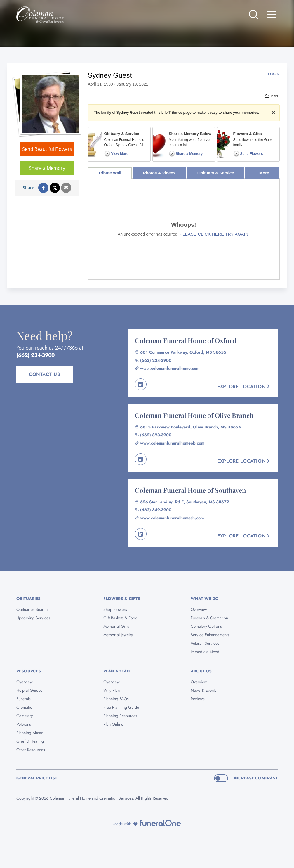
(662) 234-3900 (35, 355)
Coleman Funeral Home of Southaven (191, 490)
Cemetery (25, 716)
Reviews (198, 699)
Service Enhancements (210, 635)
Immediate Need (205, 652)
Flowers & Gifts (122, 599)
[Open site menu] (272, 15)
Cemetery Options (206, 626)
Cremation (25, 707)
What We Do (205, 599)
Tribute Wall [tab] (110, 173)
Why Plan (112, 690)
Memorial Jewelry (118, 635)
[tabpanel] (184, 229)
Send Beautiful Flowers (47, 149)
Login (274, 74)
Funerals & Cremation (209, 618)
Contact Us (45, 374)
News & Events (203, 690)
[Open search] (254, 15)
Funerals (24, 699)
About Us (201, 671)
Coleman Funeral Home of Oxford (186, 340)
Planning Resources (120, 716)
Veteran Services (205, 643)
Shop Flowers (115, 609)
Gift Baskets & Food (120, 618)
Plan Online (113, 724)
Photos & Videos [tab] (159, 173)
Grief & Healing (30, 741)
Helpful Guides (29, 690)
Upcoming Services (33, 618)
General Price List (37, 778)
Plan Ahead (116, 671)
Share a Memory (47, 168)
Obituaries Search (32, 609)
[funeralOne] (160, 823)
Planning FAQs (116, 699)
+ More (268, 171)
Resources (29, 671)
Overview (199, 609)
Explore (244, 387)
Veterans (24, 724)
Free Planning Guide (121, 707)
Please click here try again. (215, 234)
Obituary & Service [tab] (216, 173)
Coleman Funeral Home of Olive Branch (194, 415)
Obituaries (28, 599)
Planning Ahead (30, 733)
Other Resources (31, 750)
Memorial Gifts (116, 626)
